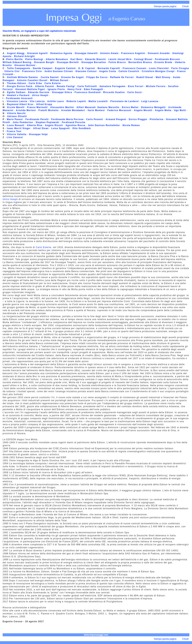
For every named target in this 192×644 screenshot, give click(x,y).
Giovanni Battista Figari (30, 89)
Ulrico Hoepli (40, 95)
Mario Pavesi (15, 119)
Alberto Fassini (45, 86)
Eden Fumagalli (93, 89)
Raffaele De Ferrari (122, 77)
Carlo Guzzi (135, 92)
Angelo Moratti (143, 110)
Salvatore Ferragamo (113, 86)
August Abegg (16, 53)
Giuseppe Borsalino (94, 62)
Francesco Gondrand (88, 92)
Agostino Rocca (75, 125)
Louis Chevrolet (159, 68)
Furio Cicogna (180, 68)
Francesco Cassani (134, 68)
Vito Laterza (38, 101)
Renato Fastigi (66, 86)
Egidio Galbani (17, 92)
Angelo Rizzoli (54, 125)
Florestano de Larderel (124, 101)
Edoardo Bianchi (96, 59)
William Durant (59, 80)
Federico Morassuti (119, 110)
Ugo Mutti (180, 110)
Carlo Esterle (53, 83)
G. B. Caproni (87, 68)
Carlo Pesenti (95, 119)
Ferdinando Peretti (37, 119)
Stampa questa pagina (165, 6)
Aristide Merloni (26, 110)
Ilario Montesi (97, 110)
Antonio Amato (109, 53)
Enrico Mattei (130, 107)
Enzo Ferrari (136, 86)
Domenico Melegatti (154, 107)
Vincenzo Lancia (17, 101)
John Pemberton (23, 122)
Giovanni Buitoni (25, 65)
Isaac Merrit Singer (18, 128)
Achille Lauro (56, 101)
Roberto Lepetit (77, 101)
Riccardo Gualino (114, 92)
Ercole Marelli (16, 107)
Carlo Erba (35, 83)
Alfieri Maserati (86, 107)
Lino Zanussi (15, 137)
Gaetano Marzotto (108, 107)
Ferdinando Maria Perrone (67, 119)
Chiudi (185, 6)
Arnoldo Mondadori (73, 110)
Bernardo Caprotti (109, 68)
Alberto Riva (35, 125)
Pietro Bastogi (34, 59)
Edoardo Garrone (39, 92)
